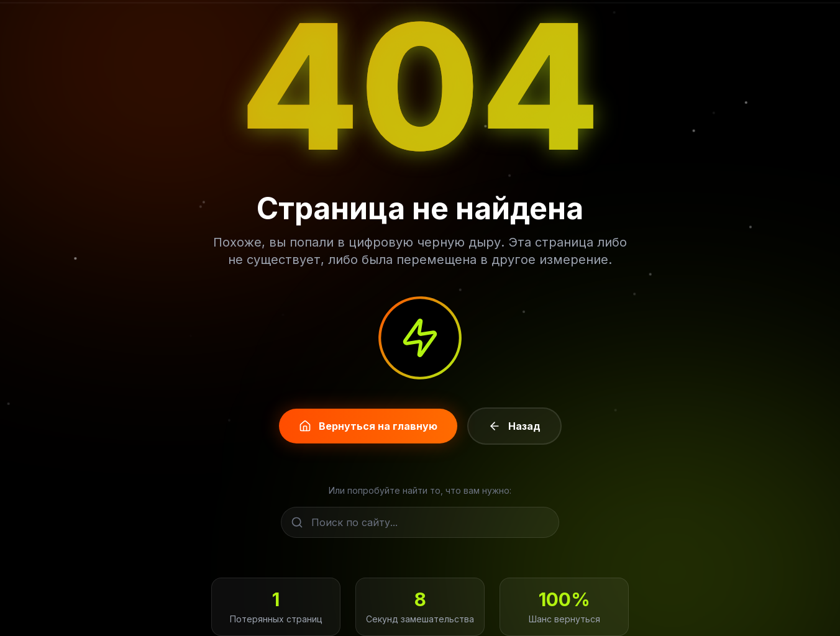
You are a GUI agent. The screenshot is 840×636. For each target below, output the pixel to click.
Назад (514, 426)
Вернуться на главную (368, 426)
